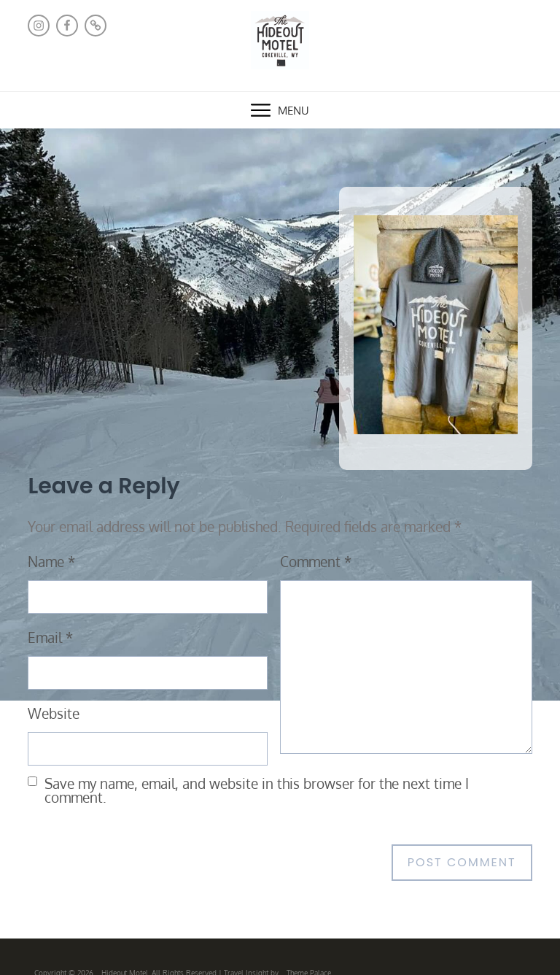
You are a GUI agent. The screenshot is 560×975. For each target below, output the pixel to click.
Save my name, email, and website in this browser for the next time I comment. (257, 790)
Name (51, 562)
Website (54, 713)
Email (50, 637)
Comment (316, 562)
